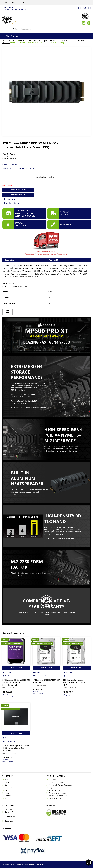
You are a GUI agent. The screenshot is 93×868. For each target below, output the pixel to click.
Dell (6, 785)
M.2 (48, 304)
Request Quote (18, 195)
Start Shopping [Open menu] (11, 36)
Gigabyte (8, 788)
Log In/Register (9, 2)
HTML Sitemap (55, 798)
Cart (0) (22, 2)
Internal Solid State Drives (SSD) (36, 41)
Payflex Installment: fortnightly (18, 168)
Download (9, 821)
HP (6, 790)
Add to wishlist (13, 203)
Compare (10, 199)
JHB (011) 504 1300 (85, 8)
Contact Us (9, 812)
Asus (7, 782)
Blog (51, 788)
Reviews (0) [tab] (54, 260)
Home (5, 41)
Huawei (8, 793)
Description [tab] (10, 260)
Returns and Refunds (58, 793)
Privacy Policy (54, 790)
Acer (7, 780)
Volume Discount (18, 190)
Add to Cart (16, 668)
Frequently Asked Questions (60, 785)
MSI (6, 798)
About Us (53, 780)
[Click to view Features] (8, 312)
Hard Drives (13, 41)
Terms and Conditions (58, 796)
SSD (20, 41)
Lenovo (8, 796)
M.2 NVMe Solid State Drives (60, 41)
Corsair (50, 292)
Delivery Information (57, 782)
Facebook (9, 809)
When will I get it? (10, 165)
